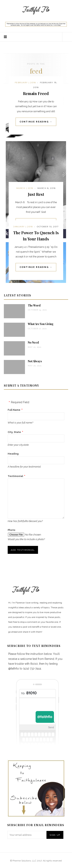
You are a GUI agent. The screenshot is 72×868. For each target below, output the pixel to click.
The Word (34, 305)
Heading (13, 454)
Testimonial (15, 476)
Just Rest (36, 194)
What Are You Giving (41, 324)
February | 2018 (25, 83)
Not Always (35, 361)
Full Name (14, 410)
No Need (33, 342)
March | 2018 (25, 188)
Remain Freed (36, 93)
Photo (12, 530)
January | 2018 (23, 227)
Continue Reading (36, 122)
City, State (14, 432)
